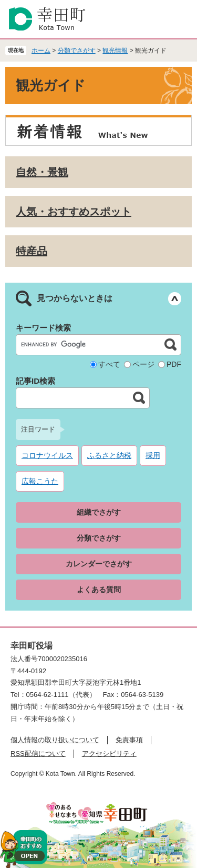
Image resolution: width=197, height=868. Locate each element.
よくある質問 (99, 590)
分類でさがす (77, 51)
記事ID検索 (35, 381)
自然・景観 (42, 172)
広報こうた (40, 481)
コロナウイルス (47, 455)
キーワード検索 (43, 328)
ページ (143, 364)
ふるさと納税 (109, 455)
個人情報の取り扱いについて (55, 740)
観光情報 (115, 51)
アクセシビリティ (109, 754)
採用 (153, 455)
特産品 (32, 251)
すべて (109, 364)
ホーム (41, 51)
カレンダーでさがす (99, 564)
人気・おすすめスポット (74, 212)
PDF (174, 364)
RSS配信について (38, 754)
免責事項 (129, 740)
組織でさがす (99, 512)
